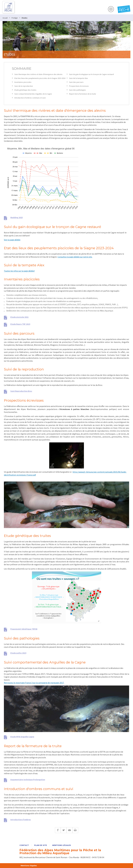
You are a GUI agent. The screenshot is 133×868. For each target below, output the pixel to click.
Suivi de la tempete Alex (78, 78)
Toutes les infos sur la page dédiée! (19, 271)
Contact (24, 845)
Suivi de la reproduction (24, 86)
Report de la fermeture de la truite (83, 94)
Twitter (64, 830)
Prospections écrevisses (79, 86)
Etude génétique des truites (25, 90)
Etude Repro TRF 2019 (20, 324)
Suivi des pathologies (77, 90)
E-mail (69, 830)
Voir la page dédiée (12, 240)
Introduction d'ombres (21, 820)
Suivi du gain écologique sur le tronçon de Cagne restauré (92, 74)
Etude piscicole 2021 (19, 317)
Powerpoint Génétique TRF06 (24, 629)
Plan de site (41, 845)
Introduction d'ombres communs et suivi (30, 98)
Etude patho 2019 (18, 653)
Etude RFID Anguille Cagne (22, 737)
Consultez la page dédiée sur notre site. (75, 257)
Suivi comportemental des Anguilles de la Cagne (33, 94)
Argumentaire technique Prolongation (28, 780)
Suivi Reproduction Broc (21, 391)
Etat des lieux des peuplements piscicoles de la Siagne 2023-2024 (40, 78)
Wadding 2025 (17, 217)
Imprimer (75, 830)
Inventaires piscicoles (23, 82)
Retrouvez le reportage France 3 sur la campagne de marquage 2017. (34, 683)
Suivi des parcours (76, 82)
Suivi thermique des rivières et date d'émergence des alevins (38, 74)
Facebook (58, 830)
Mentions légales (62, 845)
